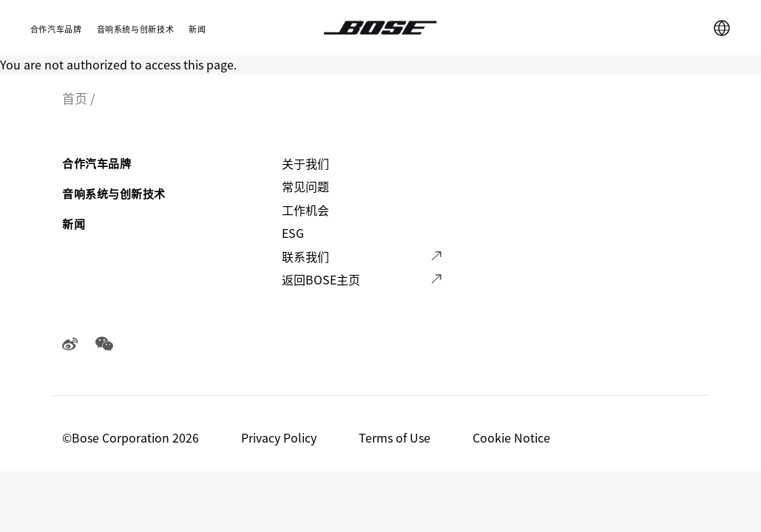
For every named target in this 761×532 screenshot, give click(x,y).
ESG (293, 233)
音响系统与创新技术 (136, 29)
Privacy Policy (280, 437)
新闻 (197, 29)
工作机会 (305, 210)
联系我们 (305, 256)
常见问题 (305, 186)
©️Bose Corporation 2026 (132, 437)
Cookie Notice (513, 437)
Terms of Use (396, 437)
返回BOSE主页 (321, 279)
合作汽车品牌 (56, 29)
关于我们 (305, 163)
